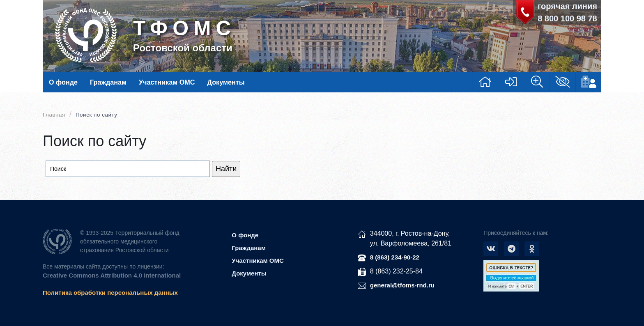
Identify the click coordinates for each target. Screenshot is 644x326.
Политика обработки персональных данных (110, 293)
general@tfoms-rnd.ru (402, 285)
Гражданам (108, 82)
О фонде (63, 82)
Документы (226, 82)
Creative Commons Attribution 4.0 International (112, 275)
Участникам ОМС (167, 82)
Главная (54, 115)
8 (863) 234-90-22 (395, 257)
